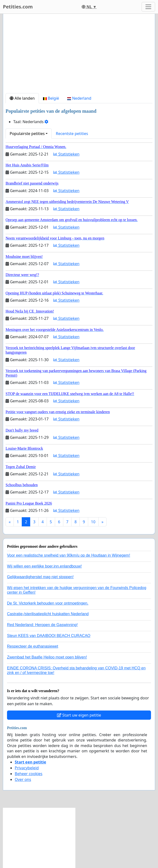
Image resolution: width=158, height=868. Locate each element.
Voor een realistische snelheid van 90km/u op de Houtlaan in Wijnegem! (69, 555)
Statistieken (66, 154)
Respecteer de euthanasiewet (33, 646)
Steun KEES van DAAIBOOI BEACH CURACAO (49, 636)
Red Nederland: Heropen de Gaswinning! (42, 625)
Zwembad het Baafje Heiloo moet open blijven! (47, 657)
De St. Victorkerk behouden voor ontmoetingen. (48, 603)
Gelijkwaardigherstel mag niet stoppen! (40, 577)
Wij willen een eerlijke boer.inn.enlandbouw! (44, 566)
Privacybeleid (27, 768)
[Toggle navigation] (148, 7)
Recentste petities (72, 134)
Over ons (23, 779)
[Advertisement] (79, 55)
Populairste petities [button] (27, 134)
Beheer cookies (29, 774)
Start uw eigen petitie (79, 715)
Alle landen (22, 98)
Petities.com (18, 7)
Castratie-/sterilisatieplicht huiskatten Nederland (48, 614)
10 (93, 522)
